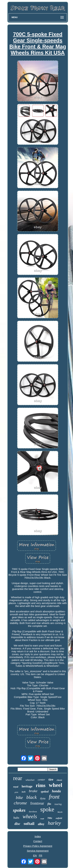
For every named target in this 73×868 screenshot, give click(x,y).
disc (17, 824)
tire (51, 779)
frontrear (37, 803)
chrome (20, 803)
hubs (16, 818)
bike (19, 798)
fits (49, 804)
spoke (47, 809)
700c (50, 818)
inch (24, 792)
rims (41, 785)
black (31, 797)
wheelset (30, 780)
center (41, 780)
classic (59, 780)
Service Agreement (38, 851)
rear (18, 778)
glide (16, 792)
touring (58, 804)
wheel (55, 785)
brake (33, 791)
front (54, 797)
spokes (19, 810)
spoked (45, 792)
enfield (59, 818)
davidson (33, 812)
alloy (41, 824)
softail (29, 824)
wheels (30, 816)
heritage (27, 786)
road (42, 819)
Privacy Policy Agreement (38, 846)
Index (38, 836)
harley (54, 823)
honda (56, 791)
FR (41, 855)
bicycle (60, 812)
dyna (43, 798)
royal (16, 787)
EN (35, 855)
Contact (38, 841)
